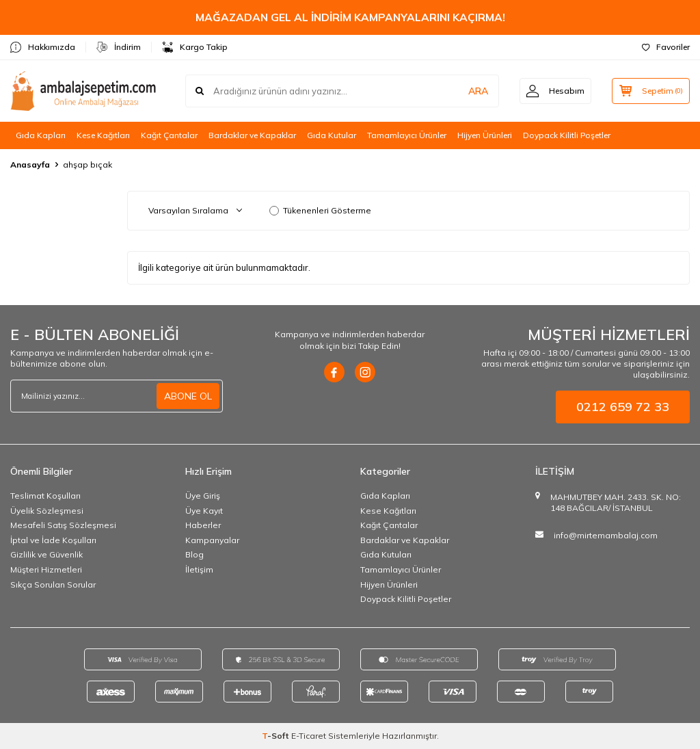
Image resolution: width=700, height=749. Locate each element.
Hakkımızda (43, 47)
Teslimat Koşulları (45, 496)
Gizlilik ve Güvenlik (46, 554)
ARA (476, 91)
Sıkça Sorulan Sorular (53, 584)
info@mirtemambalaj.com (606, 535)
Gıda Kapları (41, 135)
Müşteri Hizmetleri (46, 569)
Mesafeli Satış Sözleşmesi (63, 525)
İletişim (199, 569)
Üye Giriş (203, 496)
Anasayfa (30, 165)
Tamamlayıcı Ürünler (407, 135)
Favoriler (666, 47)
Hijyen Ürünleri (485, 135)
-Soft (277, 736)
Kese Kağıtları (103, 135)
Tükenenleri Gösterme (320, 210)
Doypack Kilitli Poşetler (567, 135)
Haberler (203, 525)
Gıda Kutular (332, 135)
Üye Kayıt (204, 511)
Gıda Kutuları (386, 554)
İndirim (119, 47)
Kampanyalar (212, 540)
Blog (194, 554)
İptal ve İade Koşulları (53, 540)
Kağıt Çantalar (169, 135)
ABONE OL (188, 396)
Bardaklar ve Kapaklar (252, 135)
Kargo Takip (195, 47)
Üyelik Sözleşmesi (47, 511)
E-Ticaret (309, 736)
